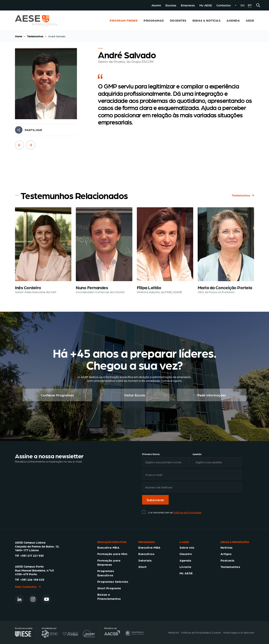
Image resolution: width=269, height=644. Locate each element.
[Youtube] (46, 599)
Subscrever (155, 500)
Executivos (146, 554)
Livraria (185, 567)
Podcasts (228, 560)
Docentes (178, 20)
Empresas (188, 5)
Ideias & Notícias (206, 20)
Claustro (186, 554)
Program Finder (124, 20)
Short (142, 567)
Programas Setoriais (113, 581)
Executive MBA (108, 547)
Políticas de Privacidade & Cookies (201, 632)
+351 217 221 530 (32, 555)
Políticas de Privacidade (187, 512)
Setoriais (145, 560)
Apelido (197, 454)
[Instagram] (33, 599)
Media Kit (174, 632)
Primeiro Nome (151, 454)
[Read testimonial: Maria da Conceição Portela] (226, 251)
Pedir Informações (212, 395)
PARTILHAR (33, 130)
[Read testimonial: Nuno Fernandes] (104, 251)
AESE (250, 20)
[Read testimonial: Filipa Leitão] (165, 251)
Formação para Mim (112, 554)
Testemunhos (35, 36)
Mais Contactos (28, 587)
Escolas (171, 5)
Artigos (226, 554)
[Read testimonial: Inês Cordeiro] (43, 251)
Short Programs (109, 588)
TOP (3, 316)
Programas (154, 20)
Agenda (233, 20)
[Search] (258, 5)
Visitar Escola (134, 395)
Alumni (156, 5)
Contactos (224, 5)
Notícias (227, 547)
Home (19, 36)
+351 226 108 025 (32, 579)
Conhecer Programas (57, 395)
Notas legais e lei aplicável (239, 632)
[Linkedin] (19, 599)
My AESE (206, 5)
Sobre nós (187, 547)
